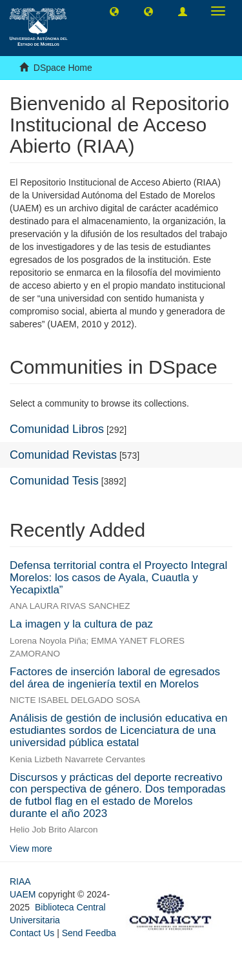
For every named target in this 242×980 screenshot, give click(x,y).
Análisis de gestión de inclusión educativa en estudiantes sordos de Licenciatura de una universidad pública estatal (118, 730)
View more (31, 849)
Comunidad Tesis (54, 481)
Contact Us (32, 933)
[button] (114, 11)
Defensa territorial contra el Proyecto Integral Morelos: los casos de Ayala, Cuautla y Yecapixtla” (118, 577)
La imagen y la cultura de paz (81, 624)
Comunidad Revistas (63, 455)
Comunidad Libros (57, 429)
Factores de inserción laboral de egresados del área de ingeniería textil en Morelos (115, 678)
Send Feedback (94, 933)
